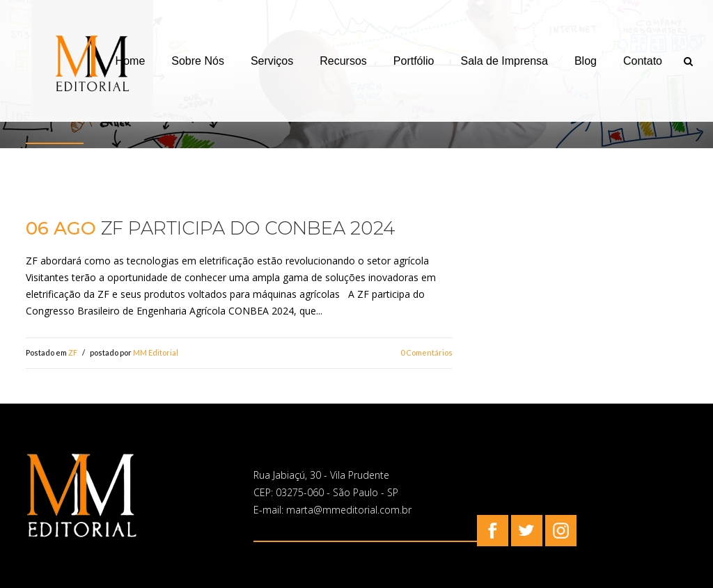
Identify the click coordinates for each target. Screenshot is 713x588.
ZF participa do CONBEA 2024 (248, 228)
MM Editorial (156, 352)
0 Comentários (426, 352)
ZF (73, 352)
